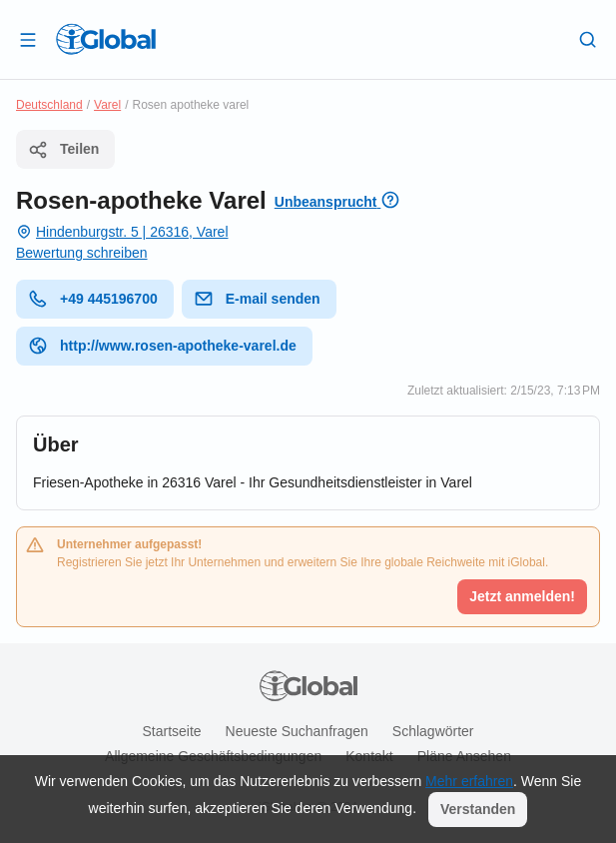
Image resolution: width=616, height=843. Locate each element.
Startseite (171, 731)
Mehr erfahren (469, 781)
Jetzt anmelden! (522, 596)
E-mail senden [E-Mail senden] (257, 299)
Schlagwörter (433, 731)
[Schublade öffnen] (28, 39)
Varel (107, 105)
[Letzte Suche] (588, 39)
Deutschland (49, 105)
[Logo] (106, 39)
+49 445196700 (93, 299)
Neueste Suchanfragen (297, 731)
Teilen (63, 150)
